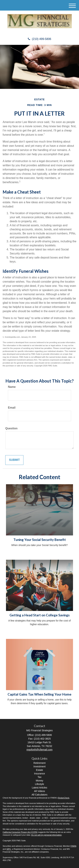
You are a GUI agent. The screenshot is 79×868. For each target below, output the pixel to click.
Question (11, 428)
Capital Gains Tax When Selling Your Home (39, 694)
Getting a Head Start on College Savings (40, 615)
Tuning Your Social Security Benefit (40, 540)
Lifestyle (39, 784)
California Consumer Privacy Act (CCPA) (20, 832)
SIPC (9, 849)
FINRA (73, 846)
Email (12, 408)
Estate (39, 770)
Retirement (39, 763)
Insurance (39, 774)
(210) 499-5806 (39, 39)
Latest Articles (39, 788)
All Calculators (39, 795)
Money (39, 781)
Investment (39, 766)
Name (12, 387)
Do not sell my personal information (46, 835)
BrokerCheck (64, 798)
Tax (39, 777)
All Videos (39, 791)
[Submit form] (14, 460)
